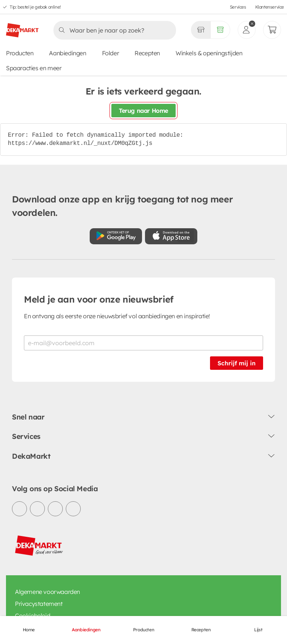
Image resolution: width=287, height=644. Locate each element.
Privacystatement (39, 604)
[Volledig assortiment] (220, 30)
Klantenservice (270, 7)
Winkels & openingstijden (209, 53)
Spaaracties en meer (34, 68)
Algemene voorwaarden (47, 592)
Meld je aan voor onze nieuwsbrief (99, 299)
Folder (111, 53)
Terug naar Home (143, 111)
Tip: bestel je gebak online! (35, 7)
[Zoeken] (112, 30)
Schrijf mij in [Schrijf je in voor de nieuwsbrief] (237, 363)
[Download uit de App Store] (171, 236)
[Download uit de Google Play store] (116, 236)
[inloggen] (247, 30)
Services (238, 7)
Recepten (147, 53)
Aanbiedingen (67, 53)
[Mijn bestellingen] (272, 30)
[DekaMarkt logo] (22, 27)
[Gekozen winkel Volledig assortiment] (201, 30)
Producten (20, 53)
